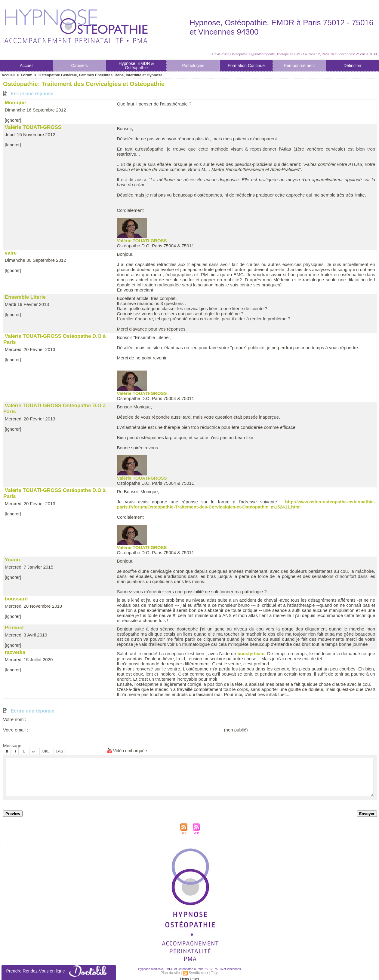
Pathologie (193, 66)
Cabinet (80, 66)
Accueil (27, 66)
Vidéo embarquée (128, 751)
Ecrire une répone (29, 94)
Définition (352, 66)
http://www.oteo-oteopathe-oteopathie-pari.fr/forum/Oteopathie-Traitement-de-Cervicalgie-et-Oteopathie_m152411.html (246, 504)
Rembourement (299, 66)
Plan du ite (171, 972)
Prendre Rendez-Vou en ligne (59, 971)
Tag (214, 972)
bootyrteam (251, 653)
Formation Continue (246, 66)
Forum (26, 75)
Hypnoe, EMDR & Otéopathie (136, 66)
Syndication (198, 972)
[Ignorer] (13, 120)
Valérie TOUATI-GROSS (142, 241)
